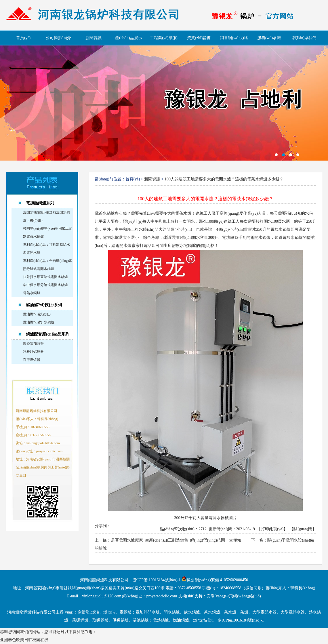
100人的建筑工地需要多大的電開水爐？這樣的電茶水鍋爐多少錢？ (224, 179)
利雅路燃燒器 (33, 352)
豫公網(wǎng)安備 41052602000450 (217, 580)
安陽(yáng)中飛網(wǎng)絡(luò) (234, 596)
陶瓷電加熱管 (33, 344)
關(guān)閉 (303, 529)
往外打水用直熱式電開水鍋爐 (45, 277)
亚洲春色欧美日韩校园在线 (24, 640)
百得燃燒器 (32, 360)
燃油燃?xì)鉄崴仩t (37, 314)
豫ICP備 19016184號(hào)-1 (157, 580)
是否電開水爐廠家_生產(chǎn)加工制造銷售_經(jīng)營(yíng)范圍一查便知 (176, 540)
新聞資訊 (152, 179)
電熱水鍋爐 (32, 293)
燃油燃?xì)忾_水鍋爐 (39, 322)
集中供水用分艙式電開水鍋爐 (45, 285)
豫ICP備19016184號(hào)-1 (241, 620)
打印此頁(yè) (272, 529)
